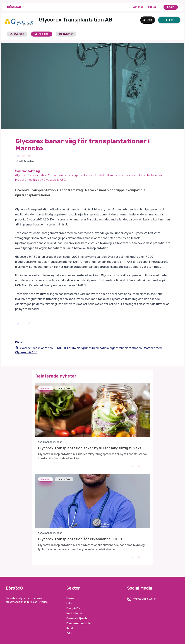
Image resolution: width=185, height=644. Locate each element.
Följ (169, 20)
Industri (71, 603)
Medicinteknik (74, 613)
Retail (70, 629)
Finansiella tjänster (77, 618)
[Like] (18, 156)
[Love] (23, 156)
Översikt (17, 34)
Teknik (70, 634)
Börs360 (14, 7)
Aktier (152, 7)
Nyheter (66, 34)
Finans (70, 598)
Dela (148, 20)
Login (171, 7)
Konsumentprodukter (79, 623)
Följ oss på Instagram (145, 599)
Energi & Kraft (75, 608)
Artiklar (138, 7)
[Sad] (29, 156)
